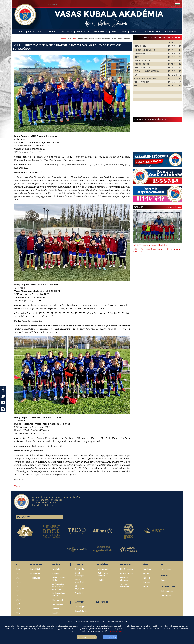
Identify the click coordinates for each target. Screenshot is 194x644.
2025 (18, 578)
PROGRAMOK (100, 32)
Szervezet (56, 573)
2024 (18, 582)
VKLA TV (146, 573)
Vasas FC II (79, 593)
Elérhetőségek (80, 607)
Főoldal (64, 38)
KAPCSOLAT (171, 32)
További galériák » (173, 207)
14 (160, 37)
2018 (18, 608)
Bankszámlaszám (81, 611)
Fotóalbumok (148, 569)
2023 (75, 38)
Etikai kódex (56, 613)
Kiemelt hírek (35, 569)
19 (149, 37)
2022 (18, 591)
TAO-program (166, 569)
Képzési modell (58, 600)
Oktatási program (127, 569)
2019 (18, 604)
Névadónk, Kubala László (59, 579)
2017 (18, 613)
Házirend (55, 609)
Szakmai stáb (80, 569)
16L (176, 37)
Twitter (145, 587)
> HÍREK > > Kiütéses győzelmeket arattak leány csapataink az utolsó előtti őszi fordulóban (95, 38)
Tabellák (101, 580)
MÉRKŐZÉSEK (83, 32)
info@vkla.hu (47, 505)
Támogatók (24, 517)
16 (155, 37)
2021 (18, 595)
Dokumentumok (167, 591)
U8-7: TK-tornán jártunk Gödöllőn (151, 245)
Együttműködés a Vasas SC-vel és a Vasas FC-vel (59, 586)
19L (172, 37)
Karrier (164, 580)
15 (157, 37)
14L (179, 37)
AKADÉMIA (52, 32)
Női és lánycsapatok (80, 587)
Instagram (147, 582)
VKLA (17, 45)
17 (152, 37)
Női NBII (166, 37)
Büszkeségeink (58, 604)
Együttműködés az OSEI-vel (59, 594)
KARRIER (135, 32)
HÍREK (21, 32)
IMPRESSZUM (102, 602)
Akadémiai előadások (124, 579)
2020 (18, 600)
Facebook (147, 578)
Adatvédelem (116, 631)
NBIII (145, 37)
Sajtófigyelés (35, 578)
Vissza (17, 486)
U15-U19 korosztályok (79, 574)
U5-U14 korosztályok (79, 581)
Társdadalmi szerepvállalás (126, 585)
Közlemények (35, 573)
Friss (18, 569)
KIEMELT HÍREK (36, 32)
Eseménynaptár (103, 569)
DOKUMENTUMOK (152, 32)
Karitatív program (127, 573)
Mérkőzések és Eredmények (103, 574)
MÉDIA (115, 32)
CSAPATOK (67, 32)
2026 (18, 573)
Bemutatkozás (57, 569)
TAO (124, 32)
